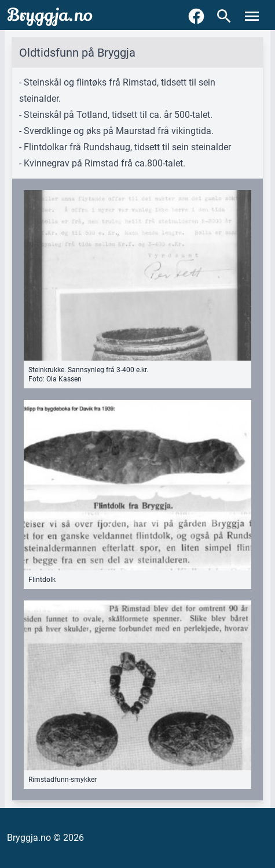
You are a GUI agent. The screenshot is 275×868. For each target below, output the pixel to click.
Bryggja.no (50, 15)
